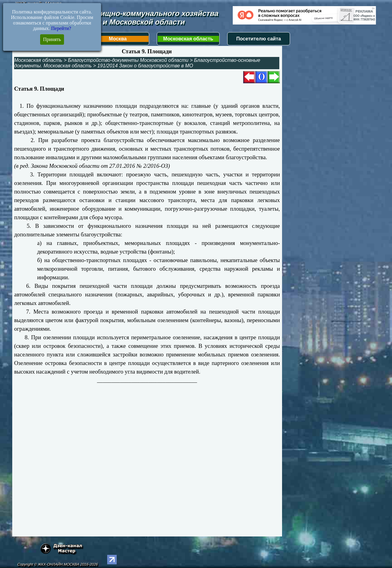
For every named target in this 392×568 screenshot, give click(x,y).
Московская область (188, 39)
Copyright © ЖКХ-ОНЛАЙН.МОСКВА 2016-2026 (57, 564)
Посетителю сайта (259, 39)
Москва (118, 39)
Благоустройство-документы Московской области (128, 60)
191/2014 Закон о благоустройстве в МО (145, 66)
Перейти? (61, 28)
